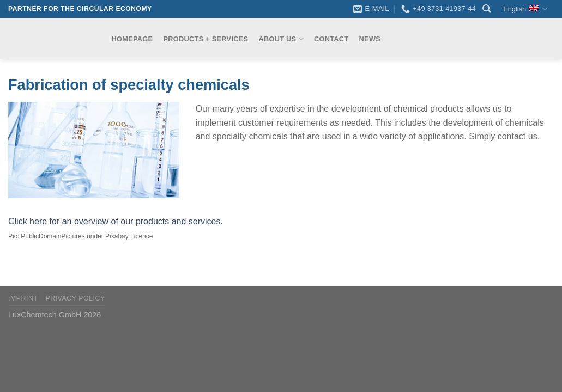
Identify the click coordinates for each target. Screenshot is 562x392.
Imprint (23, 298)
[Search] (487, 9)
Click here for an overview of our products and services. (116, 221)
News (370, 39)
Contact (331, 39)
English (525, 9)
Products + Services (206, 39)
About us (281, 39)
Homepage (132, 39)
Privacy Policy (75, 298)
